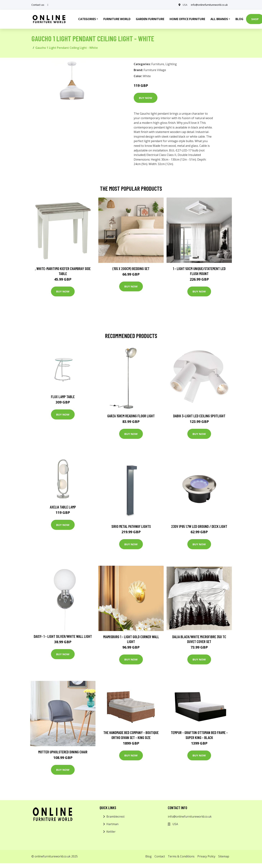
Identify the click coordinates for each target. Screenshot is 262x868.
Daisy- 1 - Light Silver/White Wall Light (63, 636)
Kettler (111, 832)
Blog (239, 19)
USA (185, 5)
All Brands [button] (219, 19)
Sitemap (224, 856)
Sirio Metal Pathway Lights (131, 526)
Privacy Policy (206, 856)
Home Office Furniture (187, 19)
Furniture (158, 64)
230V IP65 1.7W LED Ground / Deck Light (199, 526)
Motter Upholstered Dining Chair (63, 752)
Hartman (112, 824)
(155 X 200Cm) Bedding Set (131, 268)
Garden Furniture (150, 19)
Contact (160, 856)
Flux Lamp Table (63, 397)
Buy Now (146, 98)
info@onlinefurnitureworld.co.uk (209, 5)
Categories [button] (87, 19)
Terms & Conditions (181, 856)
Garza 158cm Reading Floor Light (131, 416)
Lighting (171, 64)
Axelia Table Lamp (63, 507)
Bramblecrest (115, 817)
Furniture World (117, 19)
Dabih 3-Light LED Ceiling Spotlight (199, 416)
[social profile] (48, 5)
